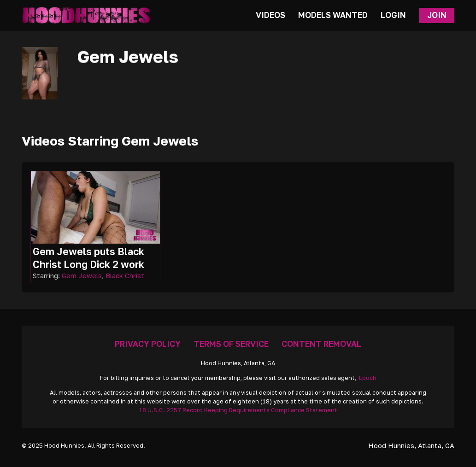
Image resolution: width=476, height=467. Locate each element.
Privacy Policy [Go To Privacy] (148, 344)
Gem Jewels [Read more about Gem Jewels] (82, 276)
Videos (270, 15)
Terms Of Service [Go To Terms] (231, 344)
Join (437, 15)
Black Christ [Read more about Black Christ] (125, 276)
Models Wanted (333, 15)
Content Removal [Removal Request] (321, 344)
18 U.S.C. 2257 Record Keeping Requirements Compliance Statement (238, 410)
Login (393, 15)
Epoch (368, 378)
